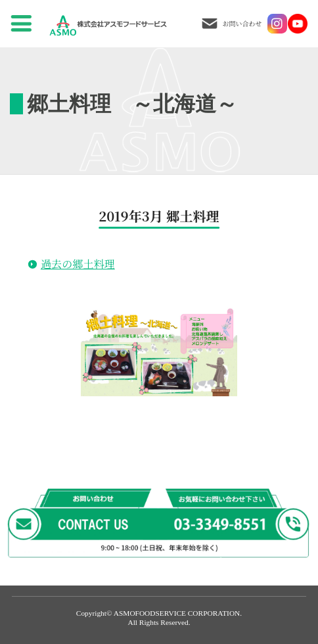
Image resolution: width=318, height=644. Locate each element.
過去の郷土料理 (78, 264)
